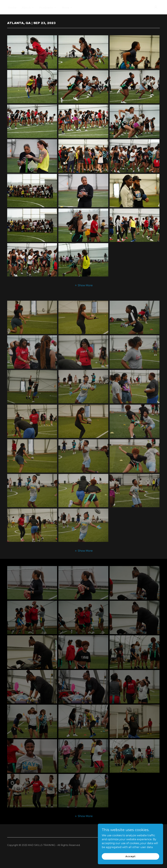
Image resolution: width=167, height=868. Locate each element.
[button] (28, 8)
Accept (130, 856)
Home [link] (12, 8)
